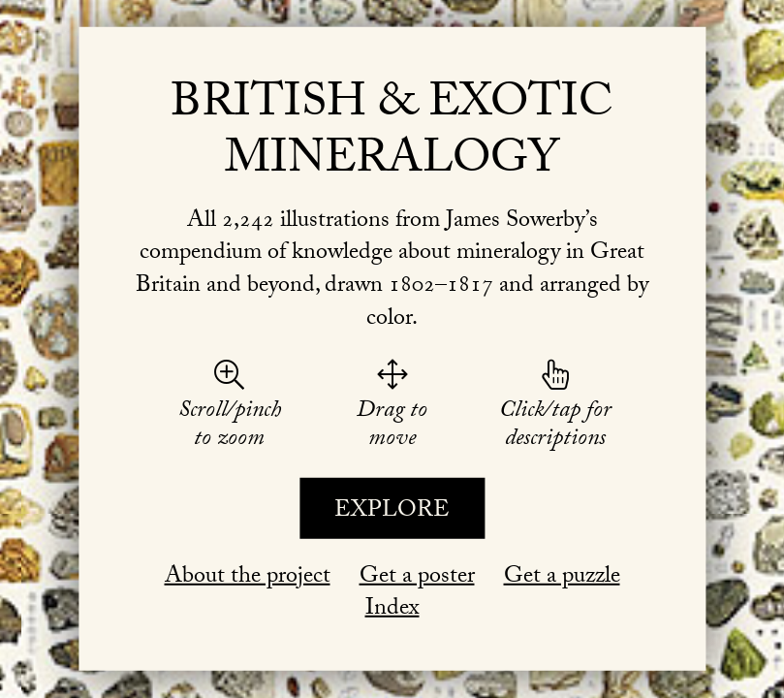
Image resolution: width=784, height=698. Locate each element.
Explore (392, 512)
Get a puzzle (562, 577)
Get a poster (417, 577)
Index (392, 610)
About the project (248, 577)
